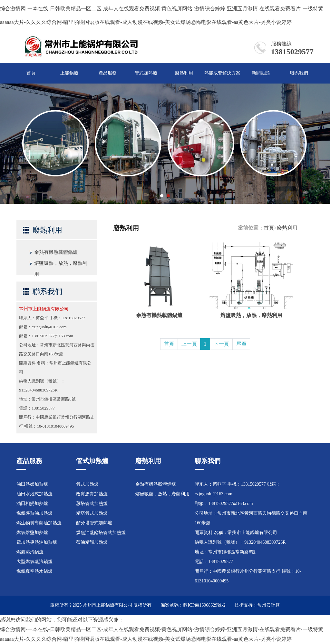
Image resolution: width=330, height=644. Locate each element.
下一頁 (221, 344)
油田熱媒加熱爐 (32, 484)
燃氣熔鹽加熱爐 (32, 533)
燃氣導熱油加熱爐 (34, 513)
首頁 (31, 73)
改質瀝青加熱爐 (92, 494)
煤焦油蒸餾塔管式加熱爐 (101, 533)
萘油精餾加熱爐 (92, 542)
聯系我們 (299, 73)
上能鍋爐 (69, 73)
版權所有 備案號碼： (158, 605)
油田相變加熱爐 (32, 504)
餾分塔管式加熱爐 (94, 523)
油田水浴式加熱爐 (34, 494)
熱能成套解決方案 (222, 73)
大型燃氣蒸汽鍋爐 (34, 562)
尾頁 (241, 344)
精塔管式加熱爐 (92, 513)
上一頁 (189, 344)
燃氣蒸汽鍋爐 (30, 552)
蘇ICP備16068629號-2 (204, 605)
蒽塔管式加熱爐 (92, 504)
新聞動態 (261, 73)
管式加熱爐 (146, 73)
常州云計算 (268, 605)
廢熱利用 (184, 73)
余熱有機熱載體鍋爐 (56, 252)
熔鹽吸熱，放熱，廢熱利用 (61, 265)
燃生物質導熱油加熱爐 (39, 523)
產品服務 (108, 73)
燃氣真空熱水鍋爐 (34, 571)
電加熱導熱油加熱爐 (37, 542)
